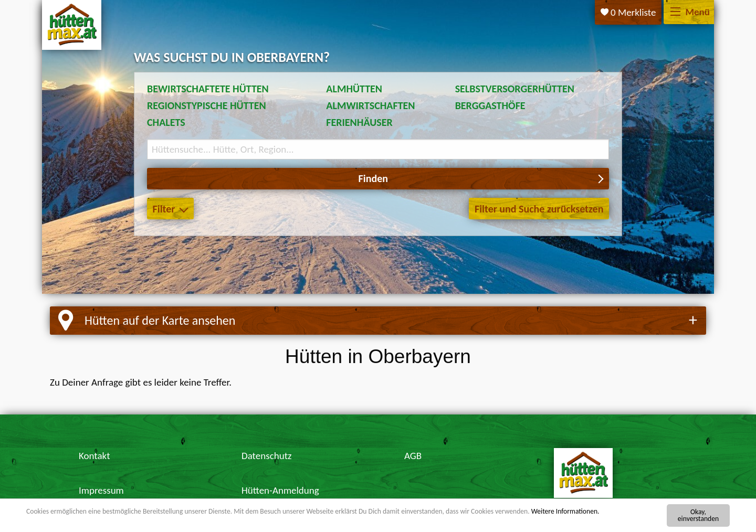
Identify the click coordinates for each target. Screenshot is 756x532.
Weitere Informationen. (565, 512)
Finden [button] (373, 178)
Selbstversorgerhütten (515, 89)
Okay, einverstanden (698, 515)
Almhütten (354, 89)
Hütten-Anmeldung (280, 490)
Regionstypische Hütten (207, 105)
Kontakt (94, 456)
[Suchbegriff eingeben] (378, 149)
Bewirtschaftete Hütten (208, 89)
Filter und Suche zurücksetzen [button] (539, 209)
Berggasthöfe (490, 105)
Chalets (166, 122)
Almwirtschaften (370, 105)
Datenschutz (267, 456)
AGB (413, 456)
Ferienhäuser (359, 122)
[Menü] (675, 12)
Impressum (101, 490)
